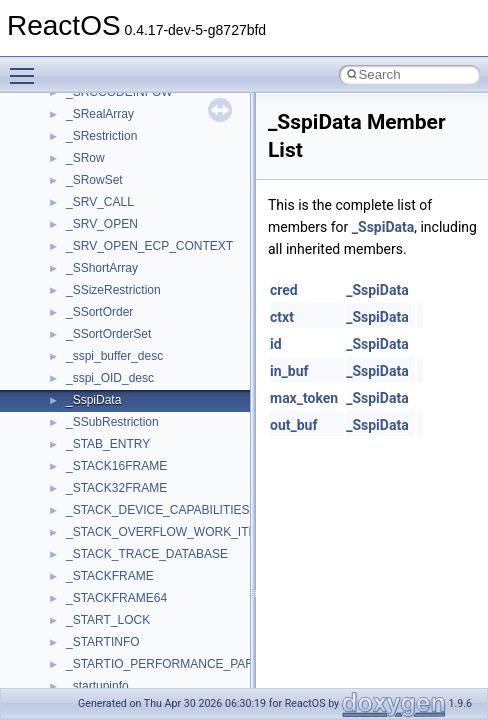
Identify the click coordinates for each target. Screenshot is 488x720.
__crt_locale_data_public (132, 377)
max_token (304, 398)
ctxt (282, 317)
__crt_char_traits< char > (132, 179)
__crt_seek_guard (114, 575)
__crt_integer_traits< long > (139, 289)
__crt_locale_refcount (123, 421)
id (276, 344)
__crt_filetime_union (119, 245)
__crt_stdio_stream (117, 619)
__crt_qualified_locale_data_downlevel (169, 553)
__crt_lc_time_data (116, 333)
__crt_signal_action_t (122, 597)
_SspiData (383, 227)
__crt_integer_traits (117, 267)
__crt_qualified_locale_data (139, 531)
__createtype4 (104, 135)
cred (284, 290)
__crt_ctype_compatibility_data (148, 223)
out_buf (293, 425)
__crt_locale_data (113, 355)
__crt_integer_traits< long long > (152, 311)
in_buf (289, 371)
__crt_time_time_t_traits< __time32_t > (170, 685)
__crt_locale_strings (119, 465)
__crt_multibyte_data (121, 509)
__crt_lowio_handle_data (132, 487)
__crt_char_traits (110, 157)
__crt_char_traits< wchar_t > (142, 201)
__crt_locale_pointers (123, 399)
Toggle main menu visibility (27, 67)
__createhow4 (103, 113)
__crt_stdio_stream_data (132, 641)
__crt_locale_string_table (132, 443)
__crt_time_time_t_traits (130, 663)
